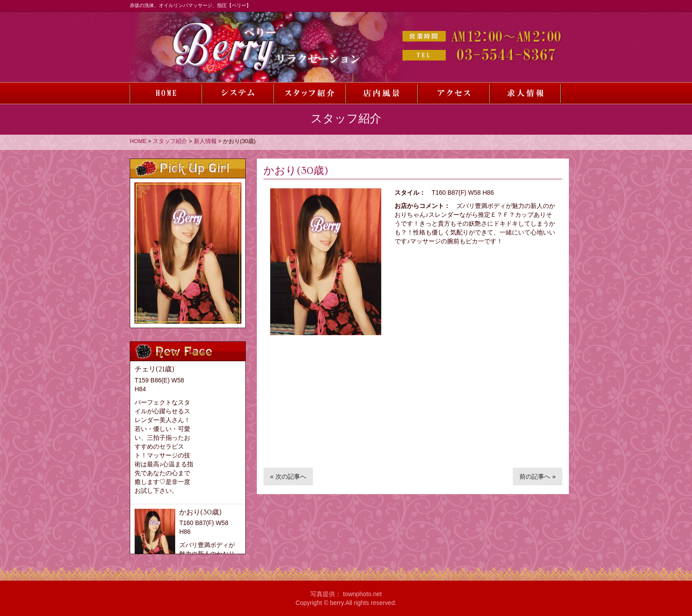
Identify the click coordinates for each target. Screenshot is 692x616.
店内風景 (382, 93)
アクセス (453, 93)
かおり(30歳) (200, 512)
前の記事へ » (538, 476)
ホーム (166, 93)
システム (238, 93)
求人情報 (525, 93)
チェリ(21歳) (154, 369)
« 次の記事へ (288, 476)
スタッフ (310, 93)
